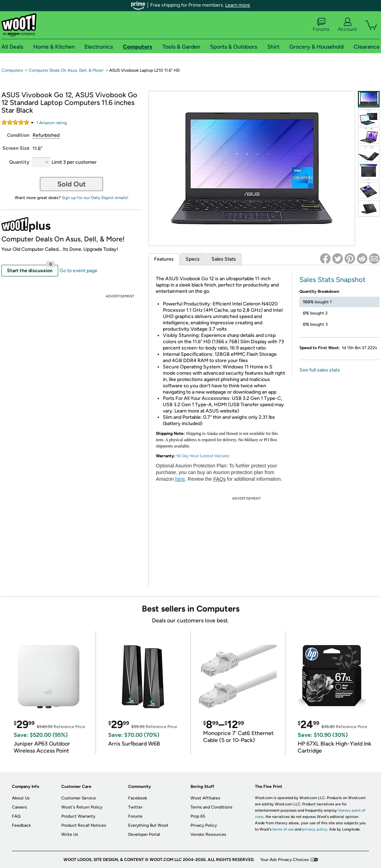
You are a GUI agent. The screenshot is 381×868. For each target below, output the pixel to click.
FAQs (219, 479)
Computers (12, 70)
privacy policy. (315, 829)
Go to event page (78, 271)
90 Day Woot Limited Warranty (203, 456)
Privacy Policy (204, 825)
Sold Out (72, 184)
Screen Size (16, 148)
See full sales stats (320, 370)
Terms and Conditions (212, 807)
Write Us (70, 834)
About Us (21, 798)
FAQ (16, 816)
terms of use (283, 829)
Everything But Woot (148, 825)
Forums (321, 25)
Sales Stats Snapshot (332, 280)
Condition (18, 135)
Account (347, 25)
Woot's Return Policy (82, 807)
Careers (19, 807)
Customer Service (79, 798)
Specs (193, 259)
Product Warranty (78, 816)
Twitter (135, 807)
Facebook (138, 798)
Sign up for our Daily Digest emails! (95, 198)
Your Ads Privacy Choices (285, 860)
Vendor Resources (208, 834)
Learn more (238, 5)
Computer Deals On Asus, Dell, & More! (66, 70)
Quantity (19, 162)
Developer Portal (144, 834)
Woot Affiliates (205, 798)
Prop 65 (198, 816)
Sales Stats (224, 259)
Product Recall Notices (84, 825)
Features (164, 259)
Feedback (21, 825)
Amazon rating (52, 123)
